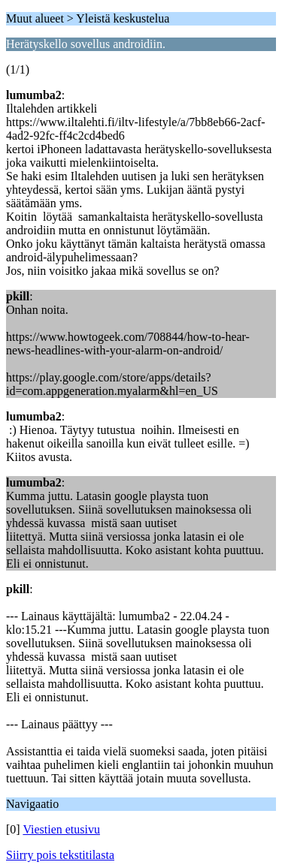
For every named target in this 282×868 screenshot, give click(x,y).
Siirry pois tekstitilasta (60, 855)
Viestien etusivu (61, 829)
